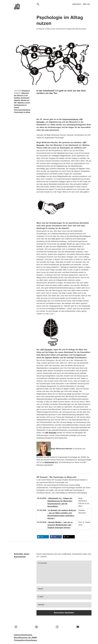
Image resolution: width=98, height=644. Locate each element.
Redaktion (26, 91)
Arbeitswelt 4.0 (51, 462)
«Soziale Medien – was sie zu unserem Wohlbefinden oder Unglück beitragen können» (60, 525)
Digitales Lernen (24, 103)
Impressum (77, 4)
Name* (41, 589)
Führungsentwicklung (22, 110)
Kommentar (42, 563)
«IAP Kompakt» (46, 350)
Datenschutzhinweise (23, 635)
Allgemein (25, 93)
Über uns (86, 4)
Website (41, 605)
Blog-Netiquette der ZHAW (25, 638)
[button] (43, 537)
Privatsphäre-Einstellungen (26, 640)
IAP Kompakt (51, 433)
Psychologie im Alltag (22, 112)
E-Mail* (41, 597)
